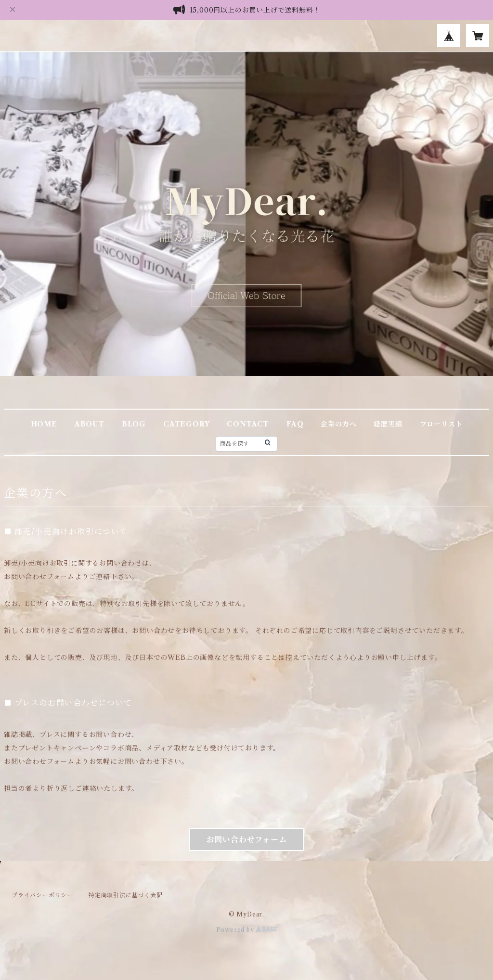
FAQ (295, 424)
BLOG (134, 424)
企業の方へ (338, 424)
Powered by (247, 930)
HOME (44, 424)
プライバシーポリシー (42, 895)
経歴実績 (388, 424)
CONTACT (248, 424)
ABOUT (90, 424)
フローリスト (441, 424)
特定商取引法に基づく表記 (126, 895)
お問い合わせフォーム (247, 839)
